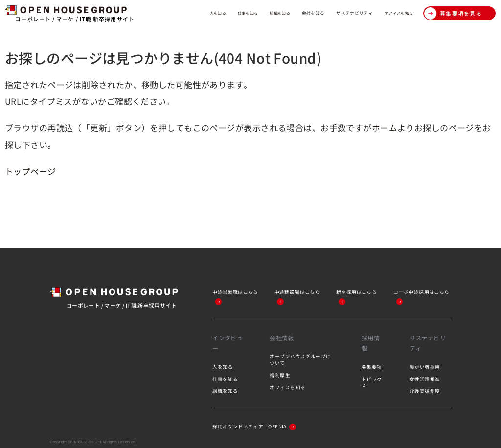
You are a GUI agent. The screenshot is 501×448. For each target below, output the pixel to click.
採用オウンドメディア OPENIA (258, 426)
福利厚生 (280, 375)
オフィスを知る (393, 13)
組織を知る (252, 13)
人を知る (176, 13)
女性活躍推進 (425, 378)
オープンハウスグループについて (300, 359)
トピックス (372, 381)
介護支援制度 (425, 390)
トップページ (31, 170)
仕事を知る (213, 13)
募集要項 (372, 366)
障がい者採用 (425, 366)
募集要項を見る (453, 13)
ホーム (385, 127)
